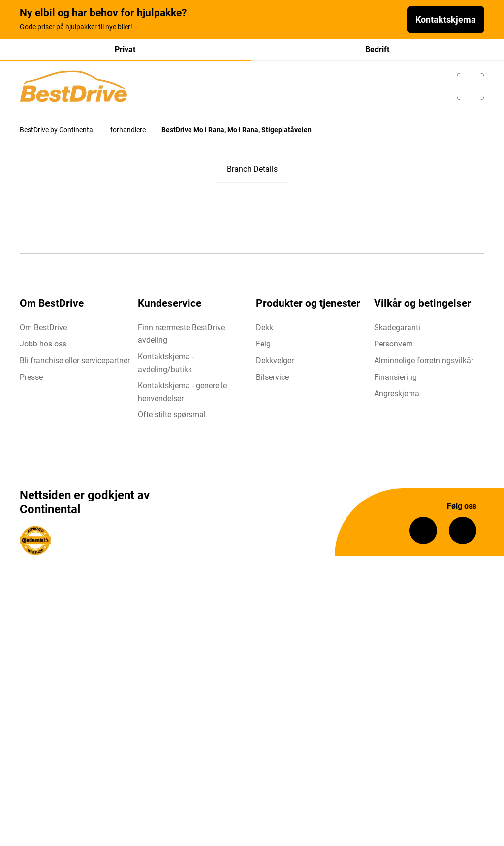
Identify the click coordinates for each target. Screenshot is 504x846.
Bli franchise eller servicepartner (75, 360)
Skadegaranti (397, 328)
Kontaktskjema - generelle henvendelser (182, 392)
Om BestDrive (43, 328)
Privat (125, 49)
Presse (31, 377)
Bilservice (272, 377)
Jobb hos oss (43, 344)
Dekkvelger (275, 360)
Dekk (265, 328)
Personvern (394, 344)
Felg (263, 344)
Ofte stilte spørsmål (172, 415)
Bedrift (377, 49)
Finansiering (395, 377)
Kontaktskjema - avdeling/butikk (166, 363)
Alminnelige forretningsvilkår (424, 360)
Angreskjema (397, 393)
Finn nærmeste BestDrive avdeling (181, 334)
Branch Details (252, 169)
